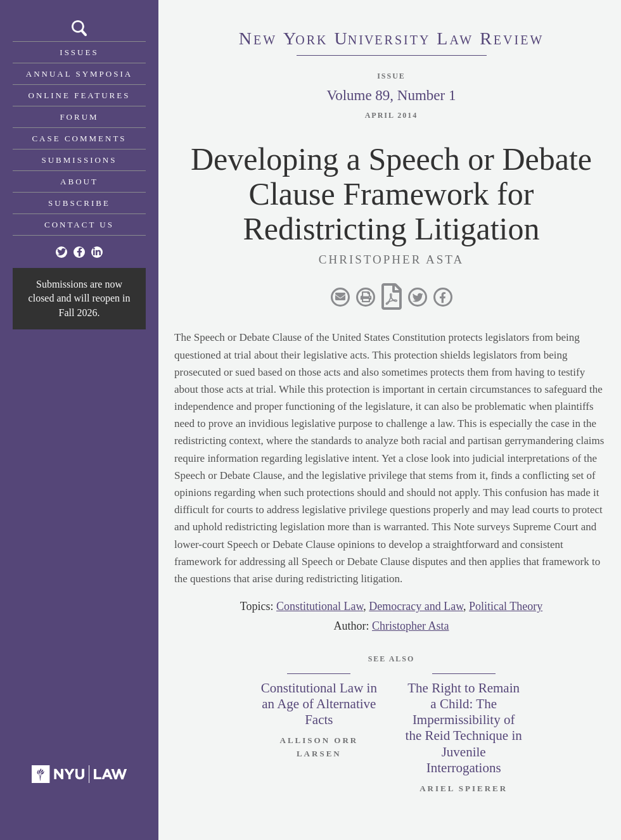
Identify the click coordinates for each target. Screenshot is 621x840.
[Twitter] (61, 252)
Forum (79, 117)
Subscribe (79, 203)
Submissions (80, 160)
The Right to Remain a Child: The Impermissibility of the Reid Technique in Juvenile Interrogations (464, 728)
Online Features (80, 95)
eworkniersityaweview (392, 40)
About (79, 181)
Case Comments (79, 138)
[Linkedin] (97, 252)
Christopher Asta (411, 626)
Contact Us (79, 225)
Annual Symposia (79, 74)
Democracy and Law (416, 606)
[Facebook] (79, 252)
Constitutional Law (320, 606)
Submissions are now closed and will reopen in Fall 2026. (80, 298)
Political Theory (506, 606)
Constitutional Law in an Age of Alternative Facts (319, 704)
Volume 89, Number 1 (391, 95)
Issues (79, 52)
